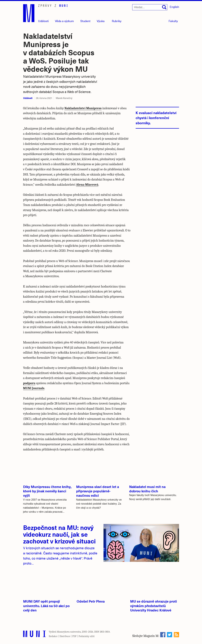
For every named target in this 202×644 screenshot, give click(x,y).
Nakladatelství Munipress (83, 108)
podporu (29, 383)
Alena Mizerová (87, 185)
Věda (64, 21)
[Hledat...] (150, 7)
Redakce (53, 636)
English (174, 7)
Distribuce (65, 636)
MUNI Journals (34, 388)
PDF (74, 636)
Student (85, 21)
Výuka (101, 21)
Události (43, 21)
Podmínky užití (86, 636)
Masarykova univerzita (69, 632)
